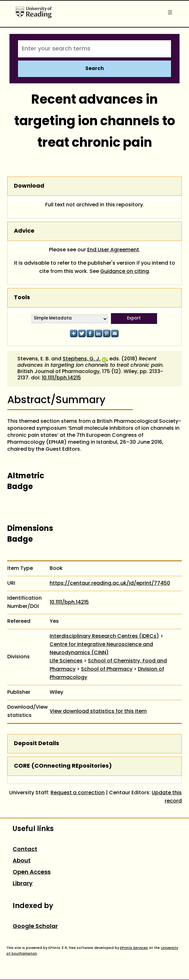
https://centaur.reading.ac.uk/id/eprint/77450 (110, 583)
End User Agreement (113, 250)
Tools (22, 298)
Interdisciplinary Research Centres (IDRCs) (104, 636)
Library (23, 884)
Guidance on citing (125, 272)
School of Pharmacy (107, 669)
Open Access (32, 872)
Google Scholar (35, 927)
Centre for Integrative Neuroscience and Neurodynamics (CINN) (101, 649)
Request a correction (78, 793)
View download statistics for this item (98, 712)
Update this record (167, 797)
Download (29, 186)
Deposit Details (37, 744)
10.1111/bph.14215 (61, 378)
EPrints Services (134, 948)
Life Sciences (66, 661)
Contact (25, 850)
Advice (24, 231)
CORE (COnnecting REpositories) (63, 766)
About (22, 861)
